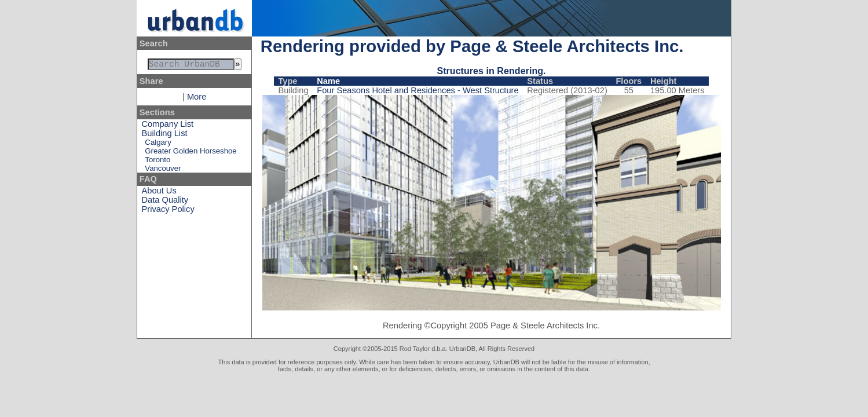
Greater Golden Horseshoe (191, 153)
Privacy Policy (168, 211)
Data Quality (165, 202)
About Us (159, 193)
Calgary (158, 145)
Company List (168, 126)
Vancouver (163, 171)
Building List (165, 136)
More (197, 99)
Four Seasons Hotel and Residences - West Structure (417, 90)
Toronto (158, 162)
